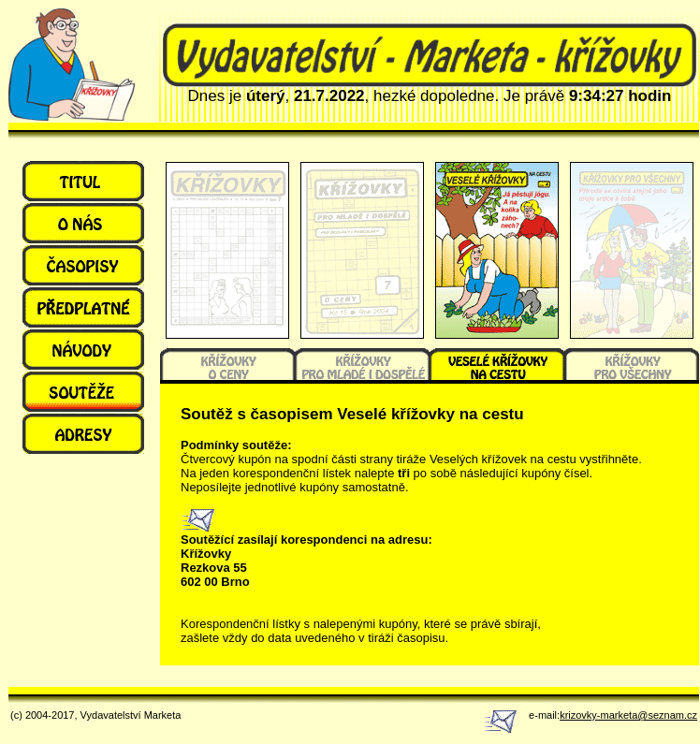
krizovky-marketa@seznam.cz (628, 715)
